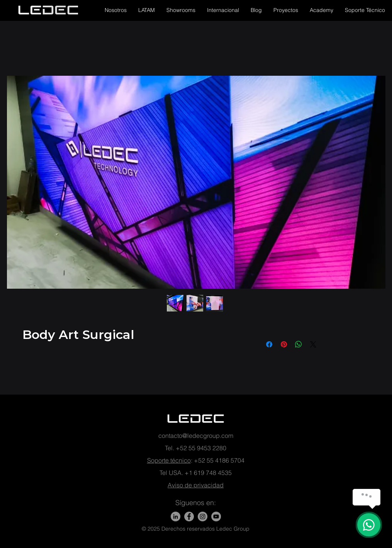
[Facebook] (189, 517)
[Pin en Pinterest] (284, 344)
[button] (116, 10)
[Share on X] (313, 344)
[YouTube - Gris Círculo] (216, 517)
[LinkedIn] (176, 517)
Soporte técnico (169, 460)
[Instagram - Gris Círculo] (203, 517)
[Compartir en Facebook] (269, 344)
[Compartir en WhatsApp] (299, 344)
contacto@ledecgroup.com (196, 436)
